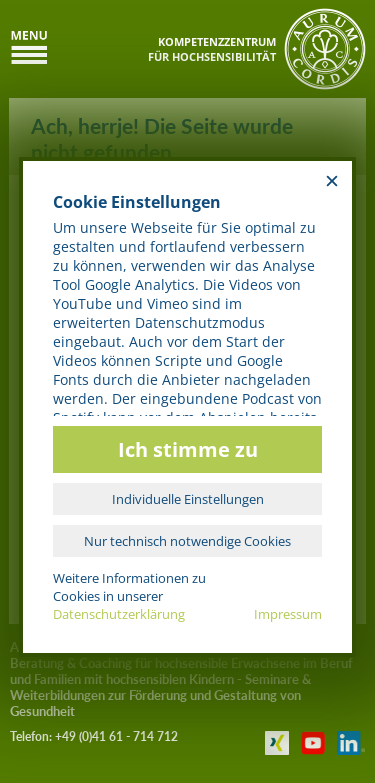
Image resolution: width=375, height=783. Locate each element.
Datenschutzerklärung (119, 614)
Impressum (288, 614)
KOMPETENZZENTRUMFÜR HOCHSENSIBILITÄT (212, 49)
